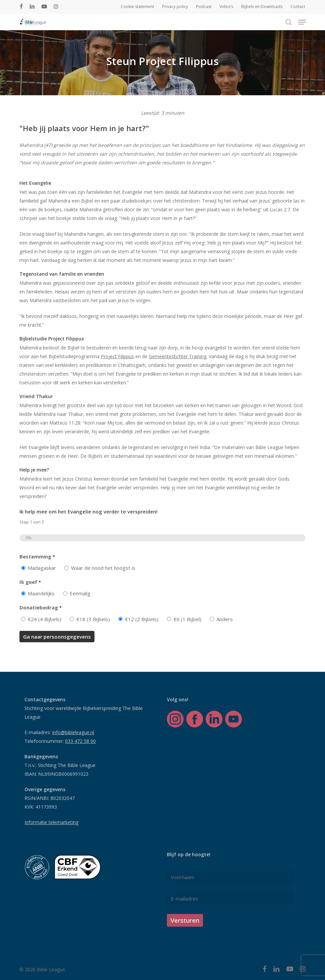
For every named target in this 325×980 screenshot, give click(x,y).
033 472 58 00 (80, 741)
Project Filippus (117, 356)
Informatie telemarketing (51, 822)
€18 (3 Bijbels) (93, 619)
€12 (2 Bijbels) (142, 619)
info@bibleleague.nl (73, 732)
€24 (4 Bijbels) (45, 619)
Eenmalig (80, 593)
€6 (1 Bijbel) (187, 619)
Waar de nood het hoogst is (103, 568)
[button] (302, 22)
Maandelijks (41, 593)
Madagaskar (42, 568)
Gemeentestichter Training (178, 356)
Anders (225, 619)
